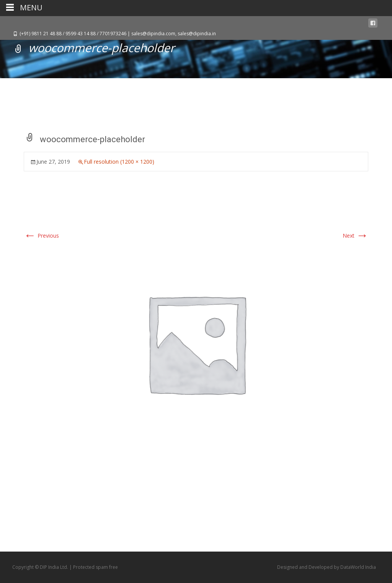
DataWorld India (358, 567)
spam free (107, 567)
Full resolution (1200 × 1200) (119, 162)
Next (355, 236)
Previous (41, 236)
